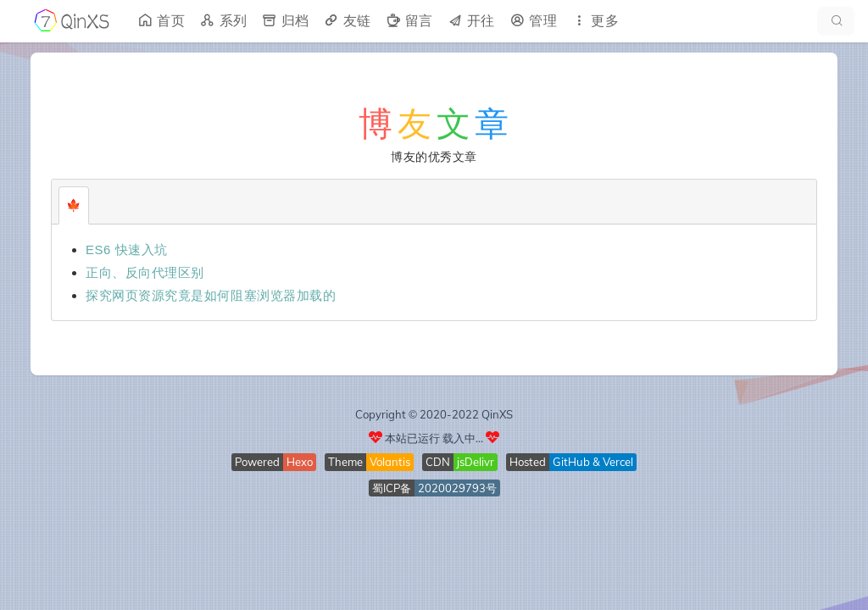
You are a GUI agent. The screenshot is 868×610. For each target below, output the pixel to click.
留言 (409, 21)
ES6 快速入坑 (127, 250)
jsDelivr (476, 462)
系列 (223, 21)
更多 (595, 21)
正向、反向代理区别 (145, 272)
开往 (471, 21)
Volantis (390, 462)
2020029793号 (457, 488)
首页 (161, 21)
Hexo (300, 462)
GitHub (571, 462)
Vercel (618, 462)
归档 (285, 21)
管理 (533, 21)
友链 (347, 21)
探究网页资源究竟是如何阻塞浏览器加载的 (211, 295)
